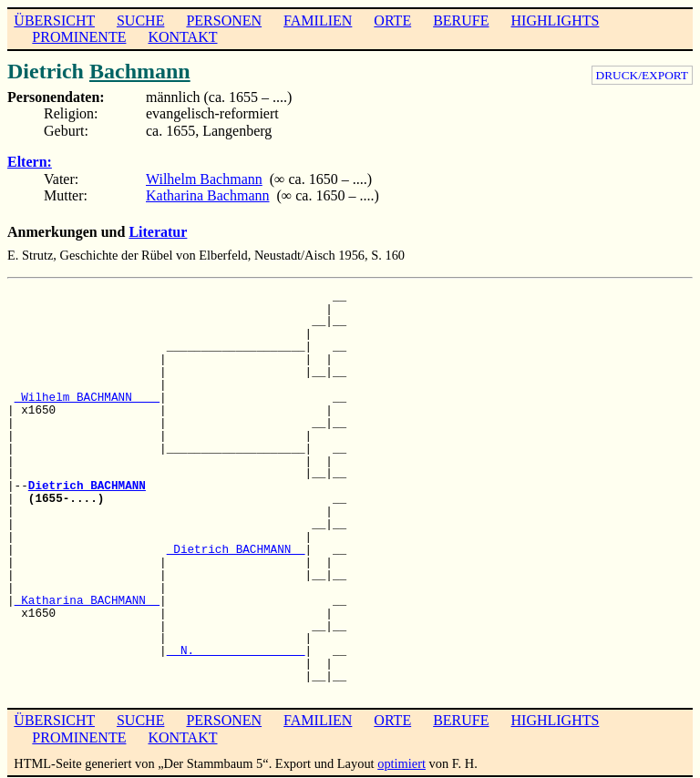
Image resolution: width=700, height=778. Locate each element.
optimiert (401, 763)
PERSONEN (224, 20)
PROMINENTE (79, 37)
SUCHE (140, 20)
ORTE (392, 20)
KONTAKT (182, 37)
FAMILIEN (318, 20)
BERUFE (461, 20)
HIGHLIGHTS (556, 20)
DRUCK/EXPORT (642, 75)
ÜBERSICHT (54, 20)
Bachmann (140, 71)
